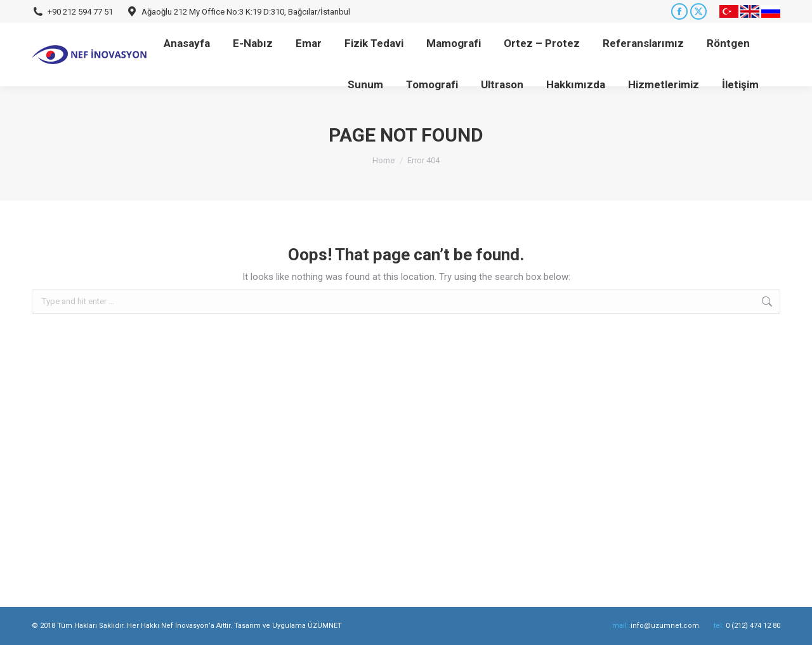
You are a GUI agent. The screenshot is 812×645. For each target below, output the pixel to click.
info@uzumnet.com (665, 626)
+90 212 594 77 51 (80, 12)
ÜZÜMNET (325, 626)
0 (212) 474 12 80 (753, 626)
